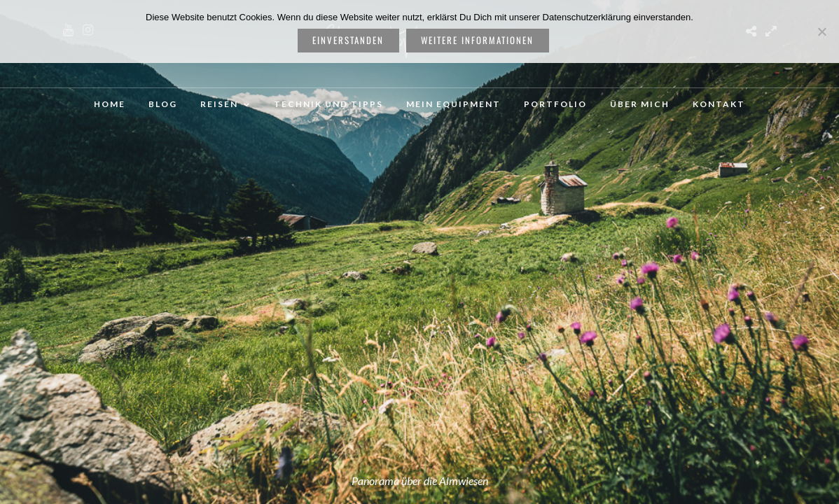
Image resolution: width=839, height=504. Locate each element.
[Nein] (821, 31)
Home (110, 104)
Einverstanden (348, 40)
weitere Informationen (477, 40)
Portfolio (555, 104)
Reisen (219, 104)
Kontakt (719, 104)
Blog (163, 104)
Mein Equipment (453, 104)
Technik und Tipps (328, 104)
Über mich (640, 104)
